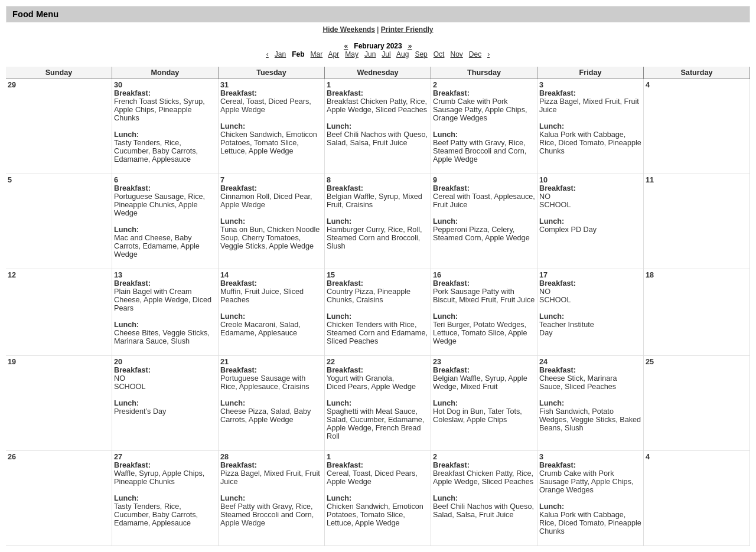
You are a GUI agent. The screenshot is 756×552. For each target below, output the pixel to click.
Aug (403, 54)
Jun (370, 54)
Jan (280, 54)
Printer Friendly (407, 30)
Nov (456, 54)
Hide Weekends (349, 30)
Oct (439, 54)
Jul (386, 54)
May (352, 54)
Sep (421, 54)
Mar (317, 54)
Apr (334, 54)
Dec (475, 54)
